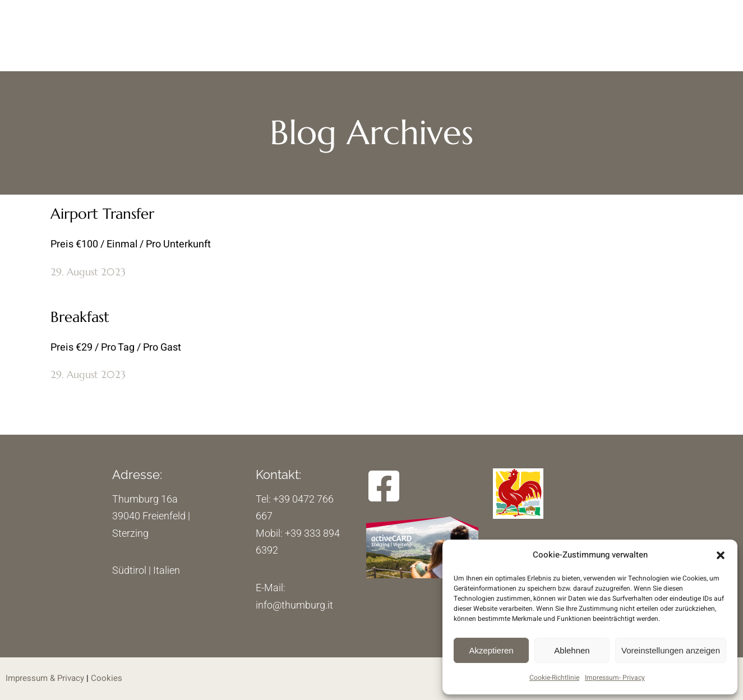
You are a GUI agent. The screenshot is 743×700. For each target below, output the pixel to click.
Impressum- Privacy (615, 678)
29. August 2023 (88, 272)
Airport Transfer (102, 214)
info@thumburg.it (294, 605)
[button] (721, 555)
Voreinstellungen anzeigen (671, 650)
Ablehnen (572, 650)
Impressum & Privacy (45, 678)
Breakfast (80, 317)
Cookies (107, 678)
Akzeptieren (491, 650)
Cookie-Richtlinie (554, 678)
